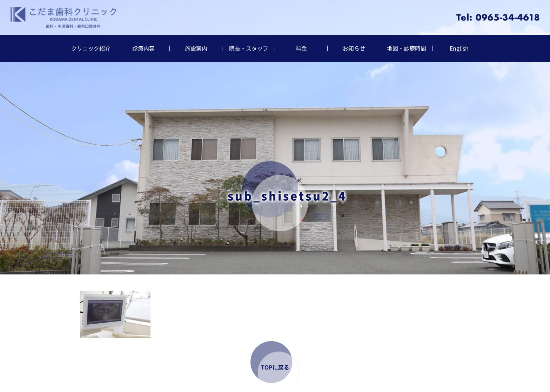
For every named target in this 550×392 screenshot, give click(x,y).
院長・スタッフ (249, 48)
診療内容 (143, 48)
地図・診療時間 (407, 48)
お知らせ (354, 48)
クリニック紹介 (91, 48)
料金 (301, 48)
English (459, 48)
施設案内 (196, 48)
